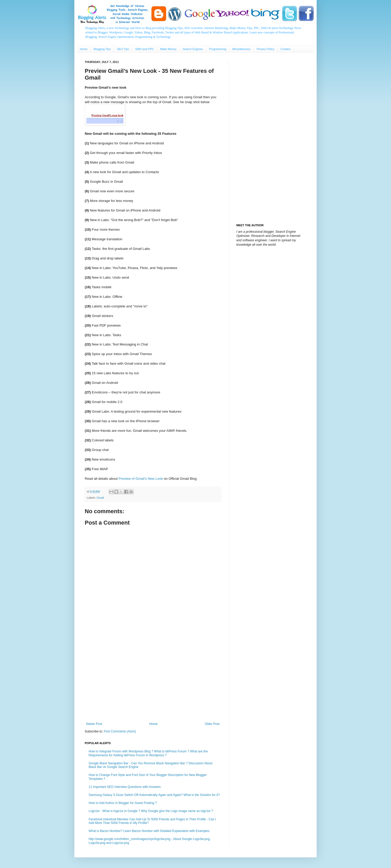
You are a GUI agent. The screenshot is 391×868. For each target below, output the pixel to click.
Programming (218, 49)
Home (84, 49)
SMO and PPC (145, 49)
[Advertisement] (153, 679)
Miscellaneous (241, 49)
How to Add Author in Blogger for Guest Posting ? (123, 803)
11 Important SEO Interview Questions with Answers (125, 787)
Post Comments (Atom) (120, 731)
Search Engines (193, 49)
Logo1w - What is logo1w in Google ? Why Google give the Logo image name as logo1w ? (151, 811)
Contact (286, 49)
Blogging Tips (102, 49)
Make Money (168, 49)
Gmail (100, 498)
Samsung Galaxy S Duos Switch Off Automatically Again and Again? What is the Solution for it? (154, 795)
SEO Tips (123, 49)
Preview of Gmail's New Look (141, 479)
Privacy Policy (265, 49)
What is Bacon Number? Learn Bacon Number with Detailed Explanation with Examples (149, 831)
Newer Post (94, 724)
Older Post (212, 724)
